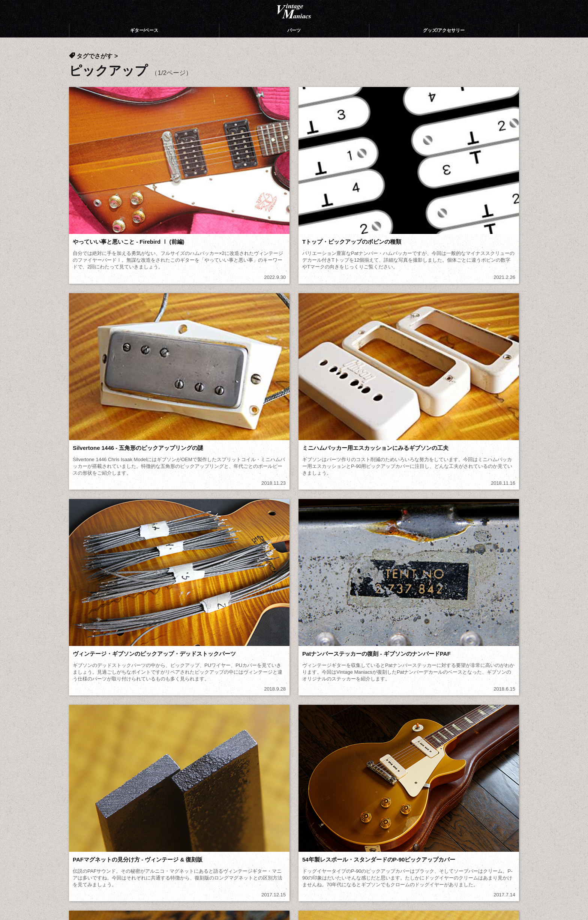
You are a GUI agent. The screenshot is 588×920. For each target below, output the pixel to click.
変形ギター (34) (181, 678)
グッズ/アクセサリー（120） (223, 809)
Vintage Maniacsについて (106, 799)
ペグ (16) (438, 678)
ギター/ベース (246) (452, 715)
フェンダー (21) (447, 706)
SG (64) (260, 659)
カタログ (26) (178, 715)
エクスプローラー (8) (277, 668)
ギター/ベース (144, 41)
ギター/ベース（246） (215, 789)
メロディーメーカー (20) (369, 659)
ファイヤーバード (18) (367, 668)
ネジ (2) (260, 696)
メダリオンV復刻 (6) (99, 668)
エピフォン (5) (357, 706)
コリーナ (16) (90, 706)
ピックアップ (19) (361, 678)
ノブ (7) (437, 687)
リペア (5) (262, 706)
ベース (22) (87, 678)
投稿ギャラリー (93, 809)
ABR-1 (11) (87, 687)
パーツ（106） (207, 799)
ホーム (82, 789)
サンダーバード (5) (451, 668)
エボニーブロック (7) (277, 687)
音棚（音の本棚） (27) (278, 715)
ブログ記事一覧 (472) (277, 725)
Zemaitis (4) (88, 715)
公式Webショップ (99, 820)
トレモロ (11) (178, 687)
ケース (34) (352, 696)
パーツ (294, 41)
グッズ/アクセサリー (444, 41)
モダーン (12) (178, 668)
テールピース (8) (359, 687)
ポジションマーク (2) (188, 696)
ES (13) (171, 706)
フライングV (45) (448, 659)
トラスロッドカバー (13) (104, 696)
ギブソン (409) (91, 659)
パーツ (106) (88, 725)
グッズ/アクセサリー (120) (195, 725)
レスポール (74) (181, 659)
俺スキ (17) (264, 678)
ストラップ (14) (447, 696)
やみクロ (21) (355, 715)
